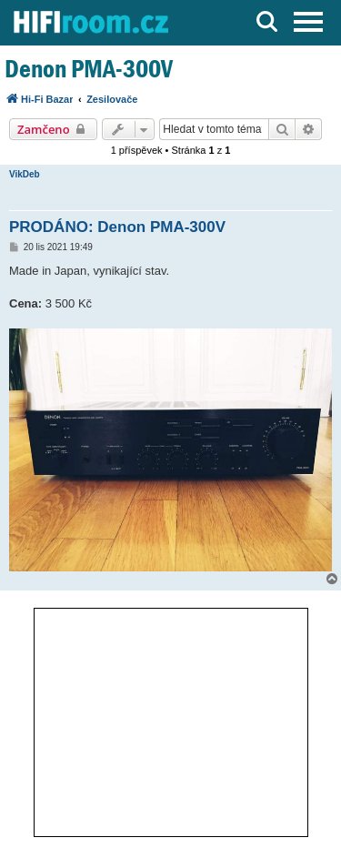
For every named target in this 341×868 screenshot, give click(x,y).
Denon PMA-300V (89, 69)
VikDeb (25, 174)
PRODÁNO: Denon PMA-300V (117, 227)
